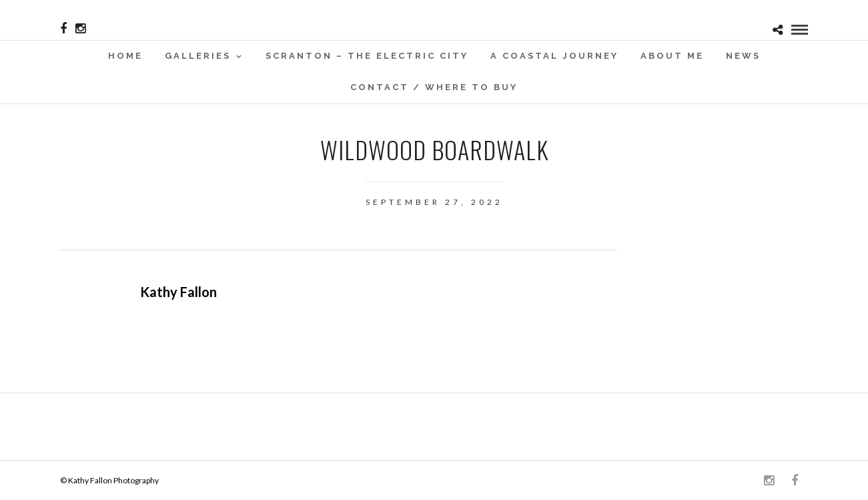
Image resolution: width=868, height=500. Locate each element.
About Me (672, 56)
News (743, 56)
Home (125, 56)
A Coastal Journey (554, 56)
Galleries (198, 56)
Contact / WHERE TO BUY (434, 87)
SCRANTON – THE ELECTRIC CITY (367, 56)
